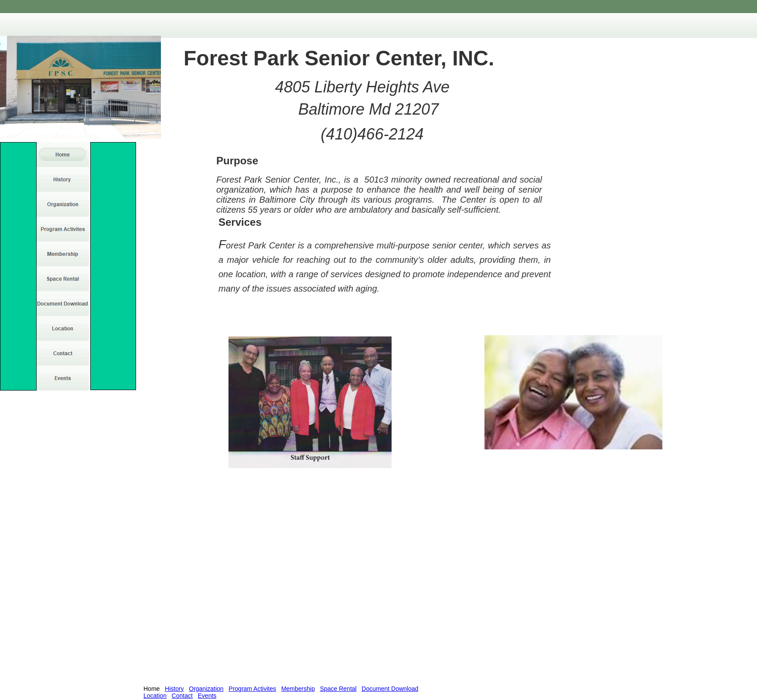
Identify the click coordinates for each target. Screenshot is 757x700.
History (174, 689)
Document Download (390, 689)
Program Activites (252, 689)
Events (207, 696)
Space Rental (338, 689)
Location (155, 696)
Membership (298, 689)
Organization (206, 689)
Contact (182, 696)
